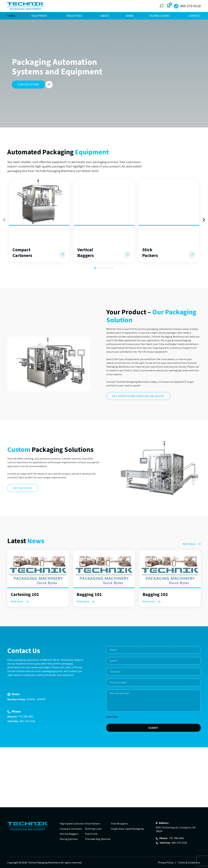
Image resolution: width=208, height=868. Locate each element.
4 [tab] (103, 268)
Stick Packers (93, 824)
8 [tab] (113, 268)
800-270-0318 (190, 6)
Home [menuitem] (11, 16)
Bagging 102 (155, 594)
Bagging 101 (89, 594)
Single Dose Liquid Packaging (127, 829)
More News (192, 544)
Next (204, 220)
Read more (20, 601)
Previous (4, 220)
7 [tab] (110, 268)
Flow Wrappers (120, 824)
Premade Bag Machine (98, 839)
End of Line (91, 834)
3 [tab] (100, 268)
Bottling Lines (93, 829)
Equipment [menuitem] (40, 16)
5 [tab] (105, 268)
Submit (154, 728)
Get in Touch (23, 488)
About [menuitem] (105, 16)
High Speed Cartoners (72, 824)
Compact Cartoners (71, 829)
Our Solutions (28, 85)
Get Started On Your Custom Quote (138, 396)
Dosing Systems (69, 839)
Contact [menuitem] (195, 16)
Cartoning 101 (25, 594)
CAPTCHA (112, 717)
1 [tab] (95, 268)
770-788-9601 (26, 717)
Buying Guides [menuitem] (160, 16)
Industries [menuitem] (74, 16)
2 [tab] (97, 268)
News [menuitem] (130, 16)
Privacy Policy (166, 863)
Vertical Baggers (69, 834)
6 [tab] (108, 268)
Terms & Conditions (189, 863)
